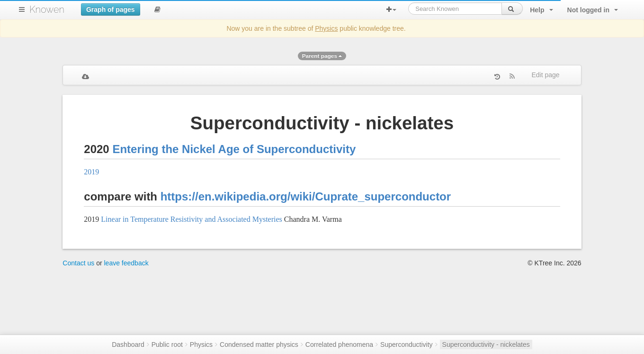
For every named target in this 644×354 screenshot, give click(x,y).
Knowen (47, 9)
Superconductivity (407, 345)
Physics (326, 28)
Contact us (78, 263)
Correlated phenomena (339, 345)
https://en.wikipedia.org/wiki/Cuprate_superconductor (306, 196)
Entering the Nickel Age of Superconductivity (234, 149)
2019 (91, 172)
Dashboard (128, 345)
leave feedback (126, 263)
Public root (167, 345)
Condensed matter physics (259, 345)
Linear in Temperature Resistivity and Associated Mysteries (192, 219)
